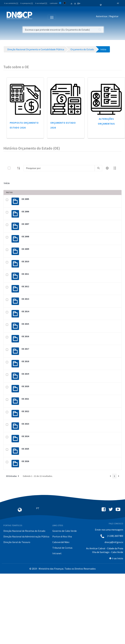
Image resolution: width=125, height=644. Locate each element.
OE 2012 (25, 286)
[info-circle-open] (107, 168)
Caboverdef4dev (61, 542)
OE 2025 (25, 449)
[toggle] (14, 168)
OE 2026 (25, 461)
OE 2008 (25, 236)
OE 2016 (25, 336)
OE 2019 (25, 374)
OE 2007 (25, 224)
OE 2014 (25, 311)
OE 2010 (25, 261)
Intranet (57, 553)
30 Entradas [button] (13, 476)
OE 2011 (25, 274)
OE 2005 (25, 199)
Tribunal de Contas (62, 548)
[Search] (59, 168)
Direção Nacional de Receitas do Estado (24, 531)
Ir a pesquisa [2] (27, 3)
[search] (99, 168)
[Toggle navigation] (36, 17)
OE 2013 (25, 299)
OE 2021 (25, 399)
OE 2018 (25, 361)
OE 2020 (25, 386)
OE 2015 (25, 324)
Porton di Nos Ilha (62, 536)
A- (72, 4)
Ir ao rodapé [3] (41, 3)
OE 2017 (25, 349)
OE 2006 (25, 211)
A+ (79, 3)
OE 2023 (25, 424)
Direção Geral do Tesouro (17, 542)
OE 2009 (25, 249)
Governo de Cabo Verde (65, 531)
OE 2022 (25, 411)
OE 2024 (25, 436)
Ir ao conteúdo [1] (11, 3)
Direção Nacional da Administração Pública (26, 536)
